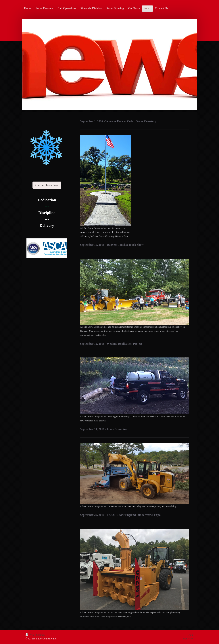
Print (30, 635)
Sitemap (41, 635)
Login (190, 635)
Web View (188, 639)
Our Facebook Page (47, 185)
